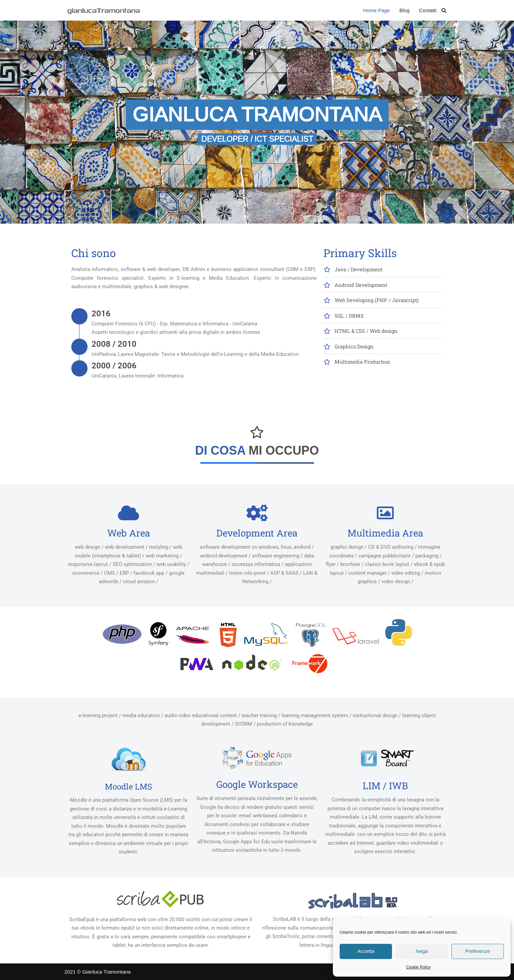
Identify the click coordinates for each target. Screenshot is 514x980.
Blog (405, 10)
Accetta (366, 951)
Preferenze (478, 951)
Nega (422, 951)
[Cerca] (444, 10)
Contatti (428, 10)
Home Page (377, 10)
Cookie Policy (419, 967)
